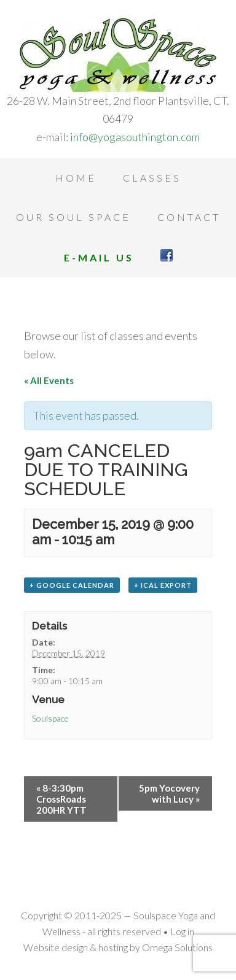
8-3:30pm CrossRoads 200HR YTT (61, 799)
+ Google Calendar (72, 585)
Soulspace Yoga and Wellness (118, 55)
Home (76, 178)
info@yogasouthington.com (135, 137)
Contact (189, 217)
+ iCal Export (163, 585)
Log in (182, 931)
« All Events (49, 380)
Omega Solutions (177, 947)
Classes (152, 178)
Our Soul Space (73, 217)
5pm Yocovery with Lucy (169, 793)
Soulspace (50, 718)
